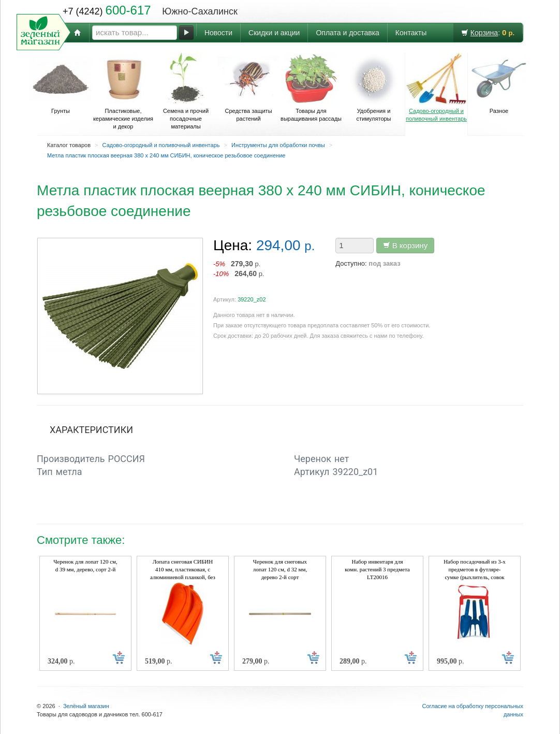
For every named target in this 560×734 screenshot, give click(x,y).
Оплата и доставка (347, 33)
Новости (218, 33)
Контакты (411, 33)
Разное (499, 83)
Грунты (61, 83)
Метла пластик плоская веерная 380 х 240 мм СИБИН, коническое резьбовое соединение (166, 155)
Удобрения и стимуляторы (374, 87)
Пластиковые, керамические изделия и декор (123, 91)
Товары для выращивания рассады (311, 87)
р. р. (239, 269)
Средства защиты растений (248, 87)
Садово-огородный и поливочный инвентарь (436, 87)
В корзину (406, 245)
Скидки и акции (274, 33)
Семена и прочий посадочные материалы (186, 91)
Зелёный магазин (86, 706)
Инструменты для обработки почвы (278, 145)
